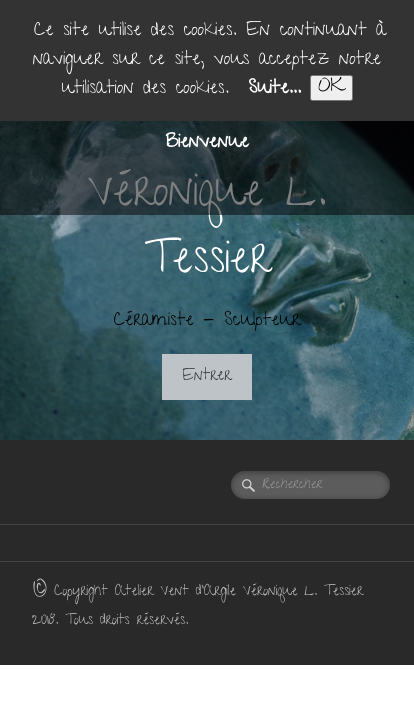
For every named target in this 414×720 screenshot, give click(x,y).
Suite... (274, 89)
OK (331, 88)
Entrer (207, 377)
